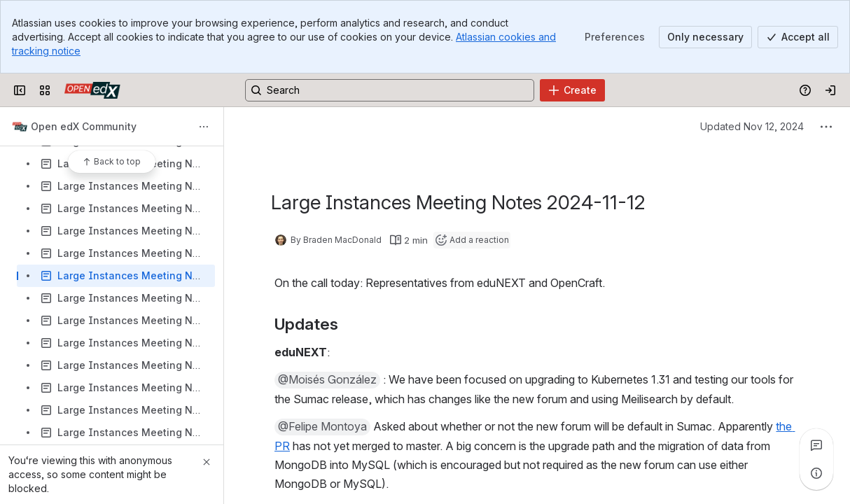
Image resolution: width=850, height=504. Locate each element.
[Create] (572, 90)
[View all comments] (816, 445)
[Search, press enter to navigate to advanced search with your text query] (390, 90)
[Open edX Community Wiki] (92, 90)
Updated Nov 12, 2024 (752, 126)
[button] (327, 380)
